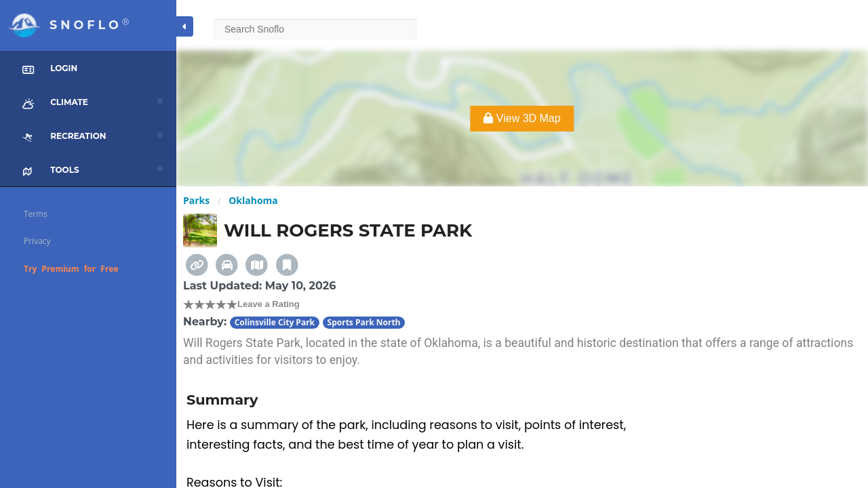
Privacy (37, 241)
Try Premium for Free (71, 269)
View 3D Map (522, 118)
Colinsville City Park (275, 322)
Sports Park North (364, 322)
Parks (196, 200)
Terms (36, 214)
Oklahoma (253, 200)
